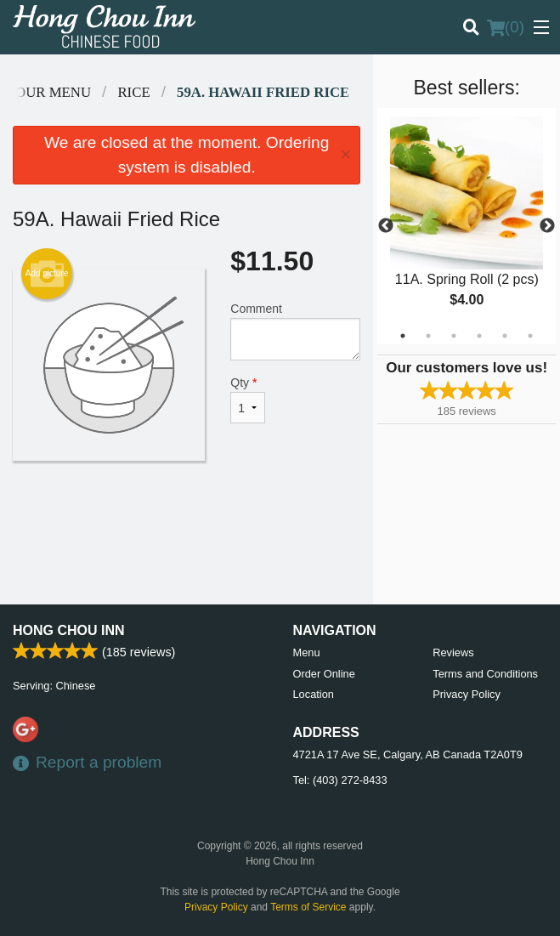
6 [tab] (530, 336)
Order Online (324, 674)
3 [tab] (454, 336)
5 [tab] (505, 336)
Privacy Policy (467, 694)
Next (547, 226)
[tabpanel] (467, 226)
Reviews (453, 652)
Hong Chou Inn (69, 630)
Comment (295, 331)
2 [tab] (428, 336)
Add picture (47, 274)
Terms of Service (308, 907)
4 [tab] (479, 336)
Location (314, 694)
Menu (307, 652)
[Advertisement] (187, 516)
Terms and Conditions (485, 674)
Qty (247, 400)
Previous (386, 226)
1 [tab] (403, 336)
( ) (506, 27)
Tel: (340, 780)
